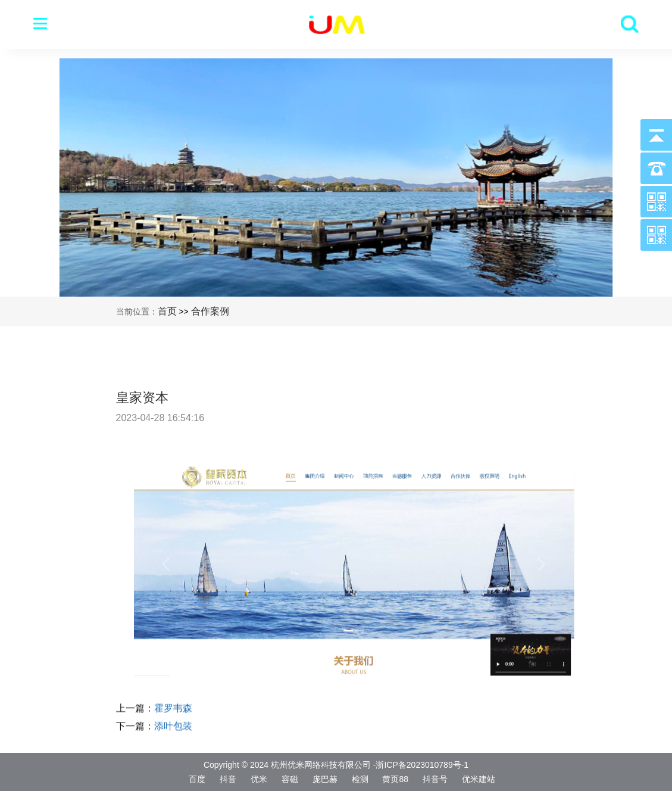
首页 (167, 311)
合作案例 (210, 311)
